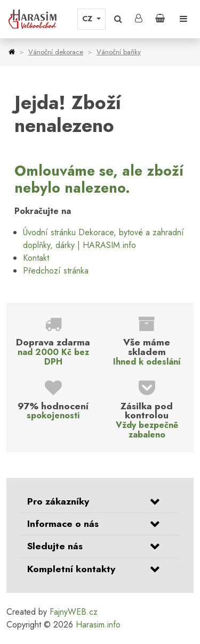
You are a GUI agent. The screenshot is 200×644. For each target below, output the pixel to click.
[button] (118, 19)
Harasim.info (98, 625)
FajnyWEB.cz (74, 612)
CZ (88, 19)
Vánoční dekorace (56, 52)
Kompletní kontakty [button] (71, 569)
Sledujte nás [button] (55, 546)
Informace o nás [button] (63, 524)
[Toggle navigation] (183, 19)
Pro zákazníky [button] (58, 501)
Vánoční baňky (119, 52)
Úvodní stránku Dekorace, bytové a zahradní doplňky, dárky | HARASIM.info (103, 239)
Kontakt (36, 258)
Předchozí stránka (56, 271)
